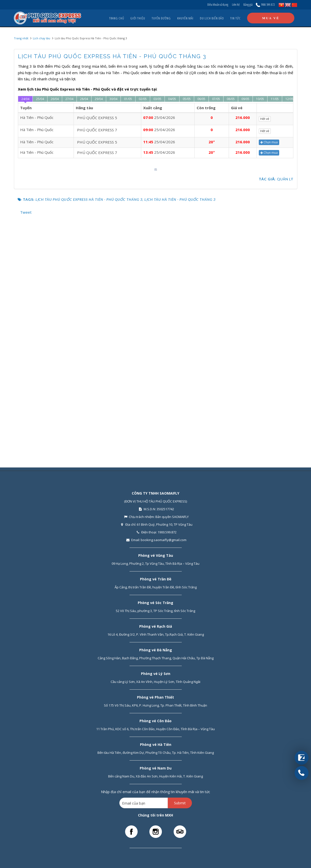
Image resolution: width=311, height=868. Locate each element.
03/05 (157, 99)
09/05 (245, 99)
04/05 (172, 99)
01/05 (128, 99)
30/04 (113, 99)
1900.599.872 (265, 4)
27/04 (69, 99)
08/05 (231, 99)
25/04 (40, 99)
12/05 (289, 99)
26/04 (55, 99)
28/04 (84, 99)
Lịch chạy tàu (42, 38)
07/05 (216, 99)
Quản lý (285, 411)
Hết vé (266, 119)
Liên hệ (236, 4)
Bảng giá (248, 4)
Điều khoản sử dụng (218, 4)
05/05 (187, 99)
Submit (180, 803)
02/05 (143, 99)
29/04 (99, 99)
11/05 (275, 99)
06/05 (201, 99)
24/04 (25, 99)
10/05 (260, 99)
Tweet (26, 444)
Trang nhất (21, 38)
